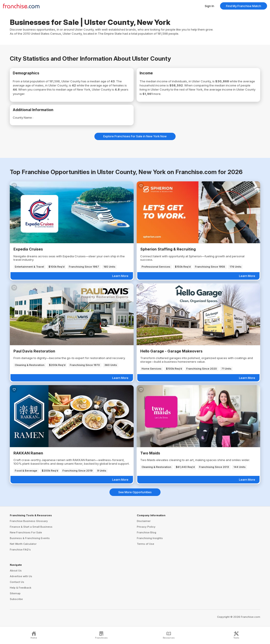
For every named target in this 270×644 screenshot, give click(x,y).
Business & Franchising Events (30, 538)
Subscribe (16, 599)
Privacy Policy (146, 527)
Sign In (209, 6)
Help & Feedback (21, 588)
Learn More (120, 276)
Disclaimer (144, 521)
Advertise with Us (21, 576)
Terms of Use (145, 544)
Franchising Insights (150, 538)
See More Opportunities (135, 492)
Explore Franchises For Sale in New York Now (135, 136)
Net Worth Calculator (23, 544)
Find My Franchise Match (244, 6)
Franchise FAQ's (20, 550)
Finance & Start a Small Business (31, 527)
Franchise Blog (147, 532)
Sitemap (15, 593)
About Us (16, 571)
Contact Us (17, 582)
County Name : (23, 117)
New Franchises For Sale (26, 532)
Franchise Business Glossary (29, 521)
